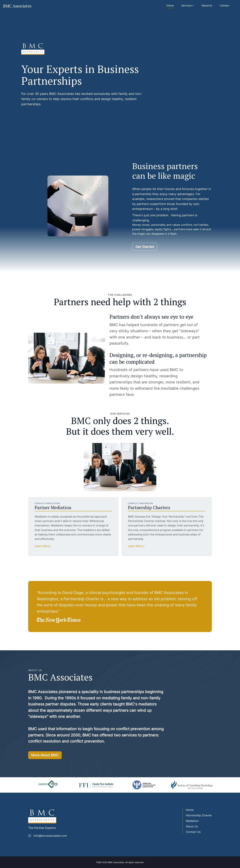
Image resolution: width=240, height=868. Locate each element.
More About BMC (45, 756)
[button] (188, 6)
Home (170, 5)
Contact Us (192, 832)
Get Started (145, 248)
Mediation (191, 821)
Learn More (41, 546)
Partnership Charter (198, 815)
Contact (225, 5)
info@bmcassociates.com (49, 836)
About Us (207, 5)
